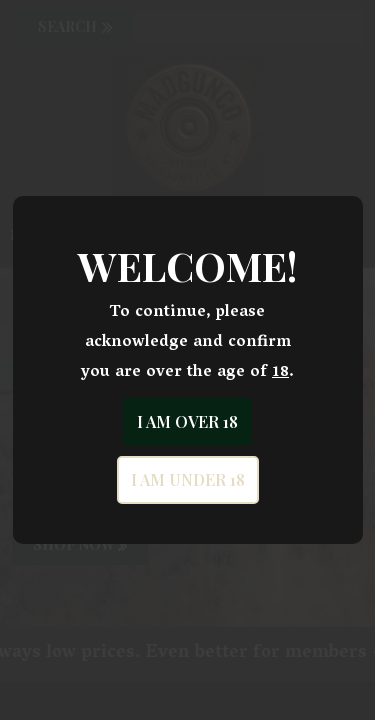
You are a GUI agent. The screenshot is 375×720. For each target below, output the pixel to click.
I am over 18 (187, 421)
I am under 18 (188, 479)
